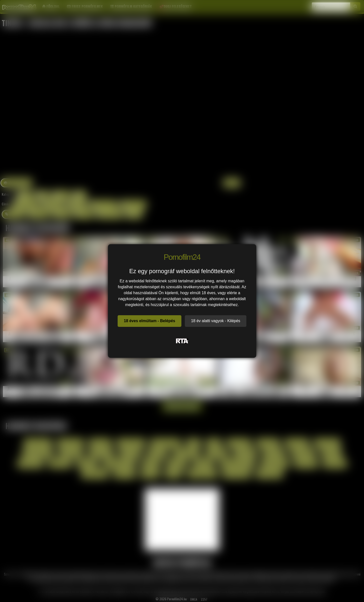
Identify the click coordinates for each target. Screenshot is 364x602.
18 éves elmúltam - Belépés (150, 321)
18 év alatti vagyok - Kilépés (216, 321)
